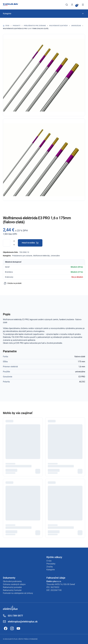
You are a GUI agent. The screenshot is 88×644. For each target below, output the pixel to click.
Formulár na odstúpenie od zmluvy (18, 593)
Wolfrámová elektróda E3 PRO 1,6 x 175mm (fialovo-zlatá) (26, 29)
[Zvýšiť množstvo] (14, 241)
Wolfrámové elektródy (59, 26)
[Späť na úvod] (11, 5)
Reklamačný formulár (12, 590)
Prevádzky (51, 564)
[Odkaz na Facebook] (6, 628)
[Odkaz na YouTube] (18, 628)
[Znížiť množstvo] (14, 245)
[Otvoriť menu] (83, 5)
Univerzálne (76, 26)
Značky (50, 567)
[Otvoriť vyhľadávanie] (67, 5)
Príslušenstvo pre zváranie (35, 26)
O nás (49, 561)
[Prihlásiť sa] (72, 5)
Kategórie (51, 570)
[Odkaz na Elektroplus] (44, 609)
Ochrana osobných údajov (14, 584)
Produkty (17, 26)
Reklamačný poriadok (12, 587)
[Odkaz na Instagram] (12, 628)
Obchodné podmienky (12, 581)
